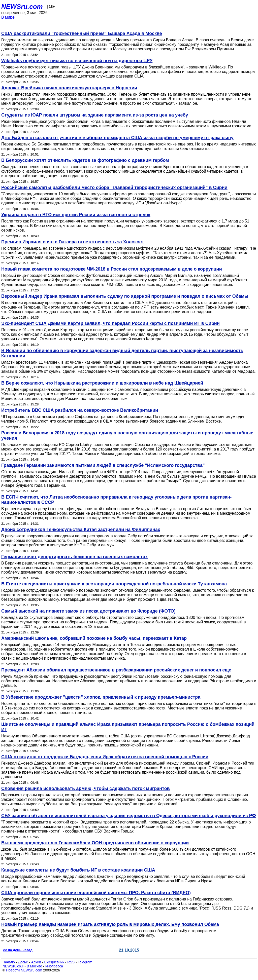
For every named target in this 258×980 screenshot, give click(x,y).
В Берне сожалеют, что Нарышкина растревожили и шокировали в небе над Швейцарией (102, 383)
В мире (8, 17)
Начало (9, 962)
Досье (23, 962)
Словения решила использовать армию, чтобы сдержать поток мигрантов (86, 788)
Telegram (85, 962)
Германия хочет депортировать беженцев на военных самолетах (74, 557)
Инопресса (54, 966)
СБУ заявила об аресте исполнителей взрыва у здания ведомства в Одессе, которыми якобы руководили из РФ (129, 816)
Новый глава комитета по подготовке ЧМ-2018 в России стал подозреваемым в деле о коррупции (112, 269)
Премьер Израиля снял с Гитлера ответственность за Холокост (73, 242)
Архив (36, 962)
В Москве (34, 966)
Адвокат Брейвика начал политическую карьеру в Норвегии (69, 88)
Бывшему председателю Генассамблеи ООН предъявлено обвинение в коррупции (95, 843)
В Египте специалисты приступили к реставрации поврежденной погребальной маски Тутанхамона (114, 584)
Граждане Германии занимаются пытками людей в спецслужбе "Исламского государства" (103, 465)
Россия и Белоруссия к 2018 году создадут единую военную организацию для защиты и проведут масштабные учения (127, 436)
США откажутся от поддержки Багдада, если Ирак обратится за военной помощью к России (105, 757)
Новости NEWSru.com (24, 970)
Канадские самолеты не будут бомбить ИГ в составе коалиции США (78, 870)
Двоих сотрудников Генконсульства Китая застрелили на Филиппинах (81, 530)
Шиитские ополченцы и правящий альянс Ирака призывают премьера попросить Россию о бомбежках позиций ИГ (128, 727)
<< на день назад (18, 950)
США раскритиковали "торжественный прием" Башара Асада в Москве (82, 33)
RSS (71, 962)
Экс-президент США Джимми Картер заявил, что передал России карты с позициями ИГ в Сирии (110, 323)
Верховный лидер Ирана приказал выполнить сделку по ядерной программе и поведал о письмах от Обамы (125, 296)
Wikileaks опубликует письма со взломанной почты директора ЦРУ (77, 61)
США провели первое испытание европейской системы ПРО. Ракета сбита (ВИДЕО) (96, 893)
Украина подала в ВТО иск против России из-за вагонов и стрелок (76, 215)
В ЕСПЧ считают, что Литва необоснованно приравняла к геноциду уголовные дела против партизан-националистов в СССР (116, 500)
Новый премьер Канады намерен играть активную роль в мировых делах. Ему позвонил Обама (110, 924)
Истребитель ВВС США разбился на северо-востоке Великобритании (80, 410)
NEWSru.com (22, 7)
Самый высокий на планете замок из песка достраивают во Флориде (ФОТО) (88, 611)
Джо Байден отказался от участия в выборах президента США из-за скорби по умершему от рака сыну (117, 138)
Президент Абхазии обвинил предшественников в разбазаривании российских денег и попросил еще (116, 670)
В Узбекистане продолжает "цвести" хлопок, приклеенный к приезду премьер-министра (101, 697)
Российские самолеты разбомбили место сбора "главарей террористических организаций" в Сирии (114, 187)
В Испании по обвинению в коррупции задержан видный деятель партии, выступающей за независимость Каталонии (122, 353)
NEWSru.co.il (13, 966)
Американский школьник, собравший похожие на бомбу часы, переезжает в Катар (94, 638)
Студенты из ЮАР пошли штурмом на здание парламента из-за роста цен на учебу (95, 115)
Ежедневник (54, 962)
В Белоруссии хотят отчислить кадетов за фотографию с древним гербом (85, 160)
